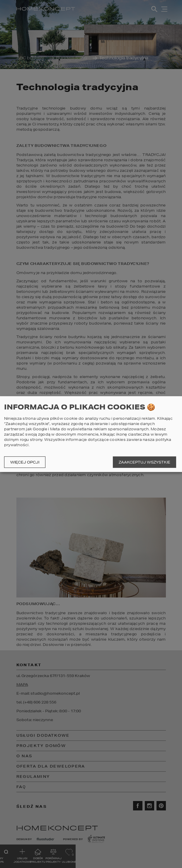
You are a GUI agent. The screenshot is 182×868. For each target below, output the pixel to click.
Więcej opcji (25, 462)
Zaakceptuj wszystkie (144, 462)
